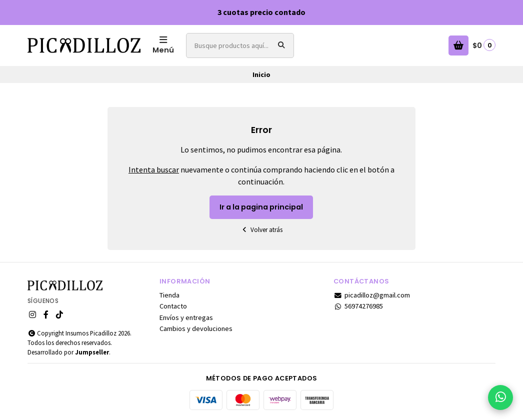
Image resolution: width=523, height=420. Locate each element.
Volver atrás (261, 230)
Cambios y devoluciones (196, 328)
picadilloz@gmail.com (372, 295)
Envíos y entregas (186, 317)
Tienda (169, 295)
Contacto (173, 306)
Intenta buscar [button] (154, 169)
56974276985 (358, 306)
